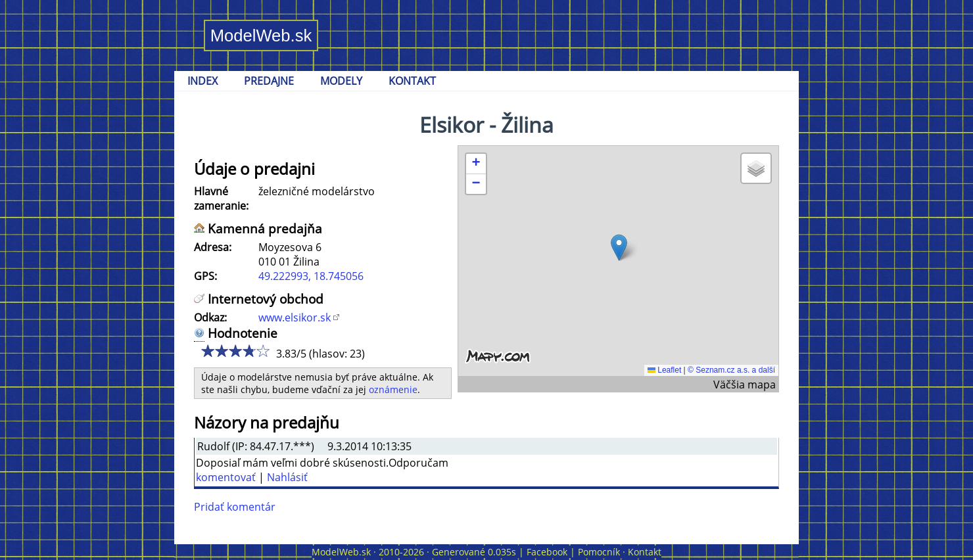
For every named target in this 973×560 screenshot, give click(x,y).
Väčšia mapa (745, 385)
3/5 (234, 351)
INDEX (202, 81)
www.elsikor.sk (295, 317)
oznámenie (393, 389)
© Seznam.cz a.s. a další (731, 370)
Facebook (547, 552)
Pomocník (599, 552)
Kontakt (645, 552)
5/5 (260, 351)
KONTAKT (412, 81)
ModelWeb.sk (261, 35)
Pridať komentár (235, 507)
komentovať (226, 477)
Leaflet (664, 370)
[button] (619, 247)
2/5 (221, 351)
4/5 (247, 351)
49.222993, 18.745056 (311, 276)
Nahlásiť (287, 477)
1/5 (207, 351)
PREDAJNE (269, 81)
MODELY (341, 81)
